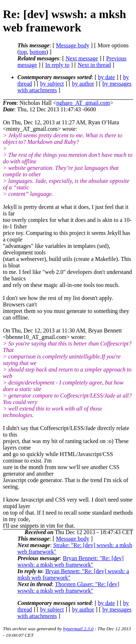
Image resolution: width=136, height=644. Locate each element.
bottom (38, 52)
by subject (52, 84)
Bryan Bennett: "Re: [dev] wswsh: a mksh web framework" (71, 561)
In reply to (57, 65)
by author (83, 84)
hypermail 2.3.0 (78, 629)
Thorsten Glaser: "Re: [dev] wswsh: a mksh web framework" (68, 587)
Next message (82, 58)
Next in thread (94, 65)
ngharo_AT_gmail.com (83, 103)
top (23, 52)
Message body (73, 45)
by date (106, 77)
